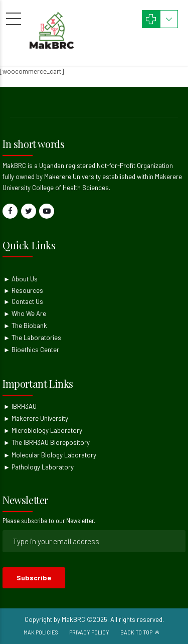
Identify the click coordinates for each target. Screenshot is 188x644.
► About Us (21, 279)
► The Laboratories (32, 338)
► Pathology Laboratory (39, 467)
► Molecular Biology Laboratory (50, 455)
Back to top (136, 632)
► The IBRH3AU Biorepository (47, 442)
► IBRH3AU (20, 406)
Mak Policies (41, 632)
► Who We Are (25, 313)
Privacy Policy (89, 632)
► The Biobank (25, 326)
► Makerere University (36, 418)
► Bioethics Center (31, 350)
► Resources (23, 290)
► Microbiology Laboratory (43, 430)
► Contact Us (23, 301)
